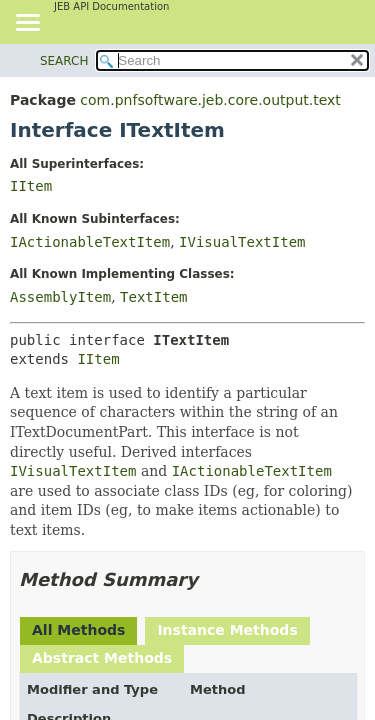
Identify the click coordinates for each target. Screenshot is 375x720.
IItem (31, 186)
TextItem (153, 297)
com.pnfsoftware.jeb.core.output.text (210, 100)
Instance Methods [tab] (227, 630)
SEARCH (64, 61)
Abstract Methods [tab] (102, 658)
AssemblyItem (60, 297)
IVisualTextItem (242, 242)
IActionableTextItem (90, 242)
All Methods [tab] (78, 630)
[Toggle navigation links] (27, 24)
